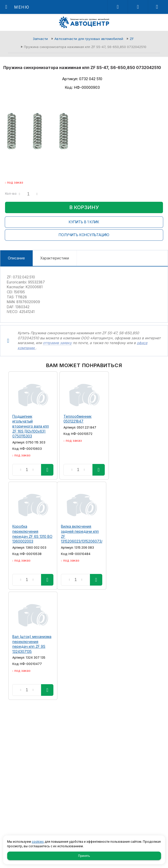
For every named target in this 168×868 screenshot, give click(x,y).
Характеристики (55, 258)
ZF (132, 39)
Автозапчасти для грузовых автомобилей (89, 39)
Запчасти (40, 39)
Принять (84, 856)
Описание (16, 258)
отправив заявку (57, 343)
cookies (38, 842)
